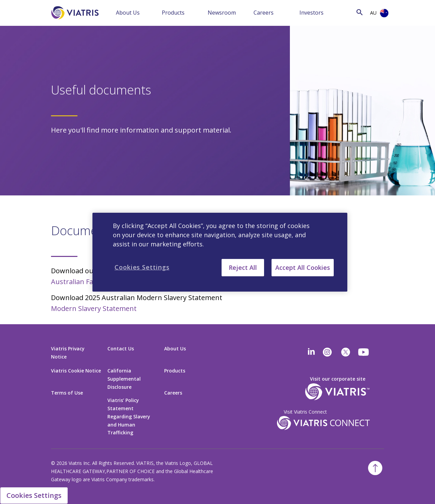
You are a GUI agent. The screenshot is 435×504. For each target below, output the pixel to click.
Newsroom (222, 13)
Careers (264, 13)
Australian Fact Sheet (85, 282)
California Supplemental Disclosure (124, 379)
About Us (128, 13)
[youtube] (364, 352)
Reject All (243, 267)
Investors (311, 13)
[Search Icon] (360, 12)
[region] (220, 252)
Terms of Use (67, 393)
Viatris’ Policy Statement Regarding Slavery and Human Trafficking (129, 416)
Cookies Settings (34, 495)
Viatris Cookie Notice (76, 371)
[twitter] (346, 352)
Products (173, 13)
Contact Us (121, 349)
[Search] (355, 12)
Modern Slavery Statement (94, 308)
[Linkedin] (311, 352)
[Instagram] (327, 352)
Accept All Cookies (303, 267)
